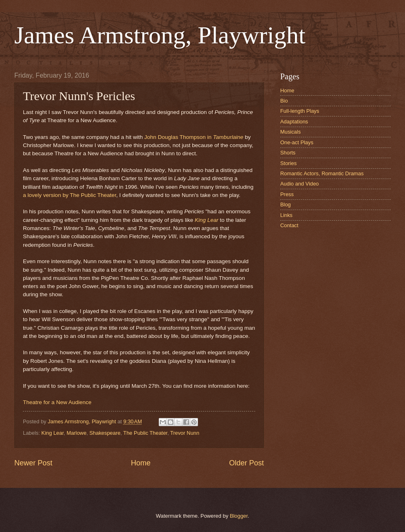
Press (287, 194)
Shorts (288, 153)
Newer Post (33, 463)
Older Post (246, 463)
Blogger (239, 516)
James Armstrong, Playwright (160, 35)
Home (141, 463)
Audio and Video (299, 184)
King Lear (207, 220)
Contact (289, 225)
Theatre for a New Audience (57, 402)
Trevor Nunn (185, 433)
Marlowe (77, 433)
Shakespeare (105, 433)
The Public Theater (145, 433)
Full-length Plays (300, 111)
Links (286, 215)
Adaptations (294, 122)
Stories (288, 163)
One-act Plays (297, 142)
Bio (284, 101)
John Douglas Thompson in (194, 137)
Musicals (290, 132)
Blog (286, 205)
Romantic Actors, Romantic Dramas (322, 173)
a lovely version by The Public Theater (70, 195)
